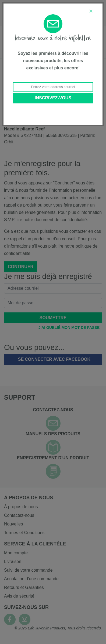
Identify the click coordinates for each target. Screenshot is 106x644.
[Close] (91, 11)
